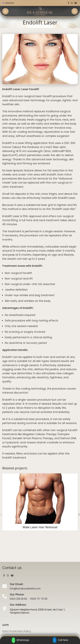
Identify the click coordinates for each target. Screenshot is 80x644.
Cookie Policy (11, 624)
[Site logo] (40, 11)
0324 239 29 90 (18, 574)
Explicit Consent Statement (20, 618)
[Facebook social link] (68, 3)
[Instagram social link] (72, 3)
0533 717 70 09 (39, 574)
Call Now (60, 640)
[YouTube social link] (76, 3)
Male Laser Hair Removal (40, 527)
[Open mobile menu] (5, 11)
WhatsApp (20, 640)
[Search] (75, 11)
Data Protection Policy (17, 606)
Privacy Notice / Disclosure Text (23, 612)
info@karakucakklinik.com (25, 564)
